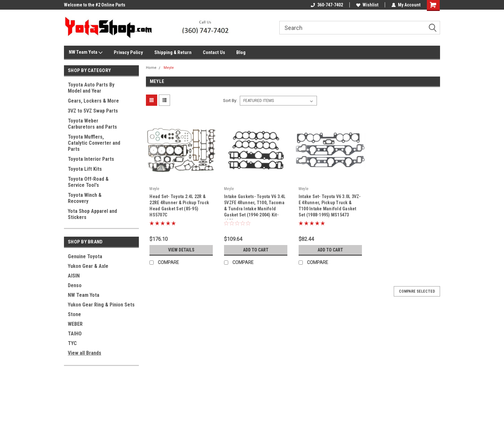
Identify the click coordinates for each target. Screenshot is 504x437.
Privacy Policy (128, 52)
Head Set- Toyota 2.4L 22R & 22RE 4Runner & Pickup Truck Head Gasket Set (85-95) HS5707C (179, 206)
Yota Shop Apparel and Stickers (92, 214)
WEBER (75, 324)
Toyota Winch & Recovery (85, 198)
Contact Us (214, 52)
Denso (75, 285)
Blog (241, 52)
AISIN (74, 276)
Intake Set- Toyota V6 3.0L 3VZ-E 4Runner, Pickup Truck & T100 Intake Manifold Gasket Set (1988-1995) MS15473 (330, 206)
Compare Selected (417, 291)
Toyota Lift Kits (85, 169)
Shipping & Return (173, 52)
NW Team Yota (86, 52)
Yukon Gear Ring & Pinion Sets (101, 305)
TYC (72, 343)
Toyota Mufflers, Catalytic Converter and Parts (94, 143)
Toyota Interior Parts (91, 159)
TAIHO (75, 334)
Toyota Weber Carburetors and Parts (92, 124)
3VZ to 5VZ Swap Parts (93, 111)
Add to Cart (256, 250)
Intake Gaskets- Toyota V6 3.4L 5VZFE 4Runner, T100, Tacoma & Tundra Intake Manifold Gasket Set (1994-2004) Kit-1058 (255, 207)
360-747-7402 (327, 5)
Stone (74, 314)
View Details (181, 250)
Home (151, 68)
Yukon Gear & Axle (88, 266)
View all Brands (85, 353)
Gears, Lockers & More (93, 101)
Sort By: (230, 100)
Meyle (169, 68)
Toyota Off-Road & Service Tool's (88, 182)
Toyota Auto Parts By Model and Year (91, 88)
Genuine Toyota (85, 256)
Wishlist (367, 5)
